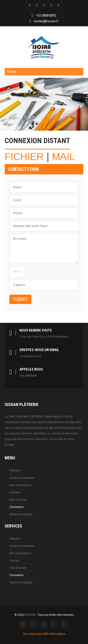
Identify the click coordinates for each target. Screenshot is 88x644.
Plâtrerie (15, 470)
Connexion (17, 507)
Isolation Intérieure (22, 478)
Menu (11, 72)
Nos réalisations (20, 485)
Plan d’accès (18, 500)
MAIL (63, 157)
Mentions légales (21, 514)
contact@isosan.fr (46, 21)
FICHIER (24, 157)
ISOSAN (30, 615)
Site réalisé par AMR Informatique (44, 634)
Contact (15, 492)
